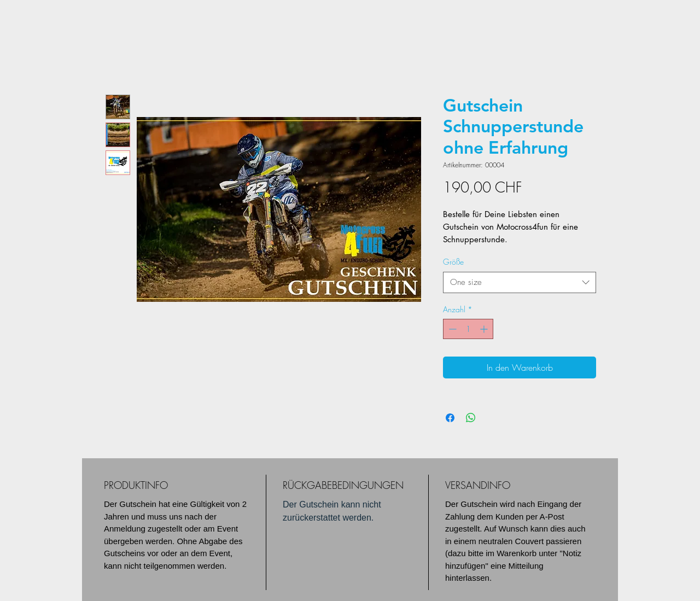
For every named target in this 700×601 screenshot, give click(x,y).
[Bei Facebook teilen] (450, 418)
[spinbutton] (468, 329)
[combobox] (520, 282)
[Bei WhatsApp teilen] (471, 418)
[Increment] (485, 329)
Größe (453, 262)
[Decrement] (451, 329)
